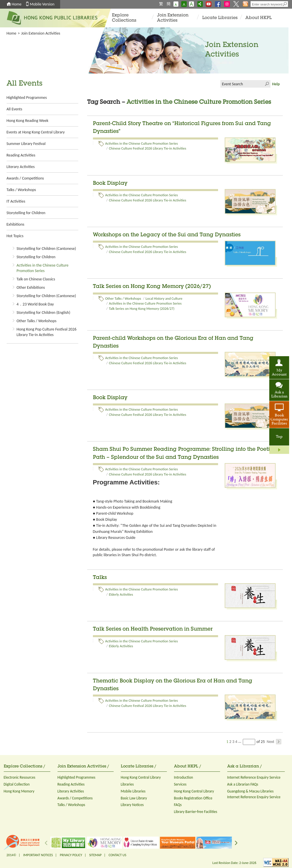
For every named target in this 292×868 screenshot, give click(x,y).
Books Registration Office (193, 798)
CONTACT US (117, 855)
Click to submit (267, 84)
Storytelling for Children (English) (44, 313)
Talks (100, 578)
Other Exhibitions (31, 287)
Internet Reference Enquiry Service (254, 777)
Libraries (127, 784)
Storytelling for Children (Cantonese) (46, 249)
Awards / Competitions (25, 178)
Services (180, 784)
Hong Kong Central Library (141, 777)
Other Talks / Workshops (37, 321)
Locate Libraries (220, 18)
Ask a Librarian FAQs (243, 784)
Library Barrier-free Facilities (196, 812)
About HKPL (258, 18)
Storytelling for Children (26, 213)
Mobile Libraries (133, 791)
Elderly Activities (121, 594)
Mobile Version (42, 4)
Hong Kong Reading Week (28, 121)
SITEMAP (95, 855)
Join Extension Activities (173, 18)
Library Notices (132, 805)
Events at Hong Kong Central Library (36, 132)
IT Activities (16, 201)
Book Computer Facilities (279, 420)
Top (279, 437)
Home (17, 4)
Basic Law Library (134, 798)
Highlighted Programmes (27, 98)
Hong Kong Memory (19, 791)
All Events (15, 109)
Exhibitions (16, 224)
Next (274, 742)
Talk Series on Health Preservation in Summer (153, 629)
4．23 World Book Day (35, 304)
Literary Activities (21, 167)
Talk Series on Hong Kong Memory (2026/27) (152, 287)
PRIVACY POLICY (71, 855)
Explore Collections (124, 18)
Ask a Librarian (279, 395)
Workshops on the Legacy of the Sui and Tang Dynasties (167, 235)
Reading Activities (21, 155)
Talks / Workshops (21, 190)
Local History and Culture (164, 298)
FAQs (178, 805)
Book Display (110, 184)
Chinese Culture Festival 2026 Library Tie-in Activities (147, 148)
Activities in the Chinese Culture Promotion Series (142, 143)
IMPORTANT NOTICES (38, 855)
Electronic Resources (20, 777)
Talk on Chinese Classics (36, 279)
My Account (279, 373)
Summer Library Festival (26, 144)
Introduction (184, 777)
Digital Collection (17, 784)
